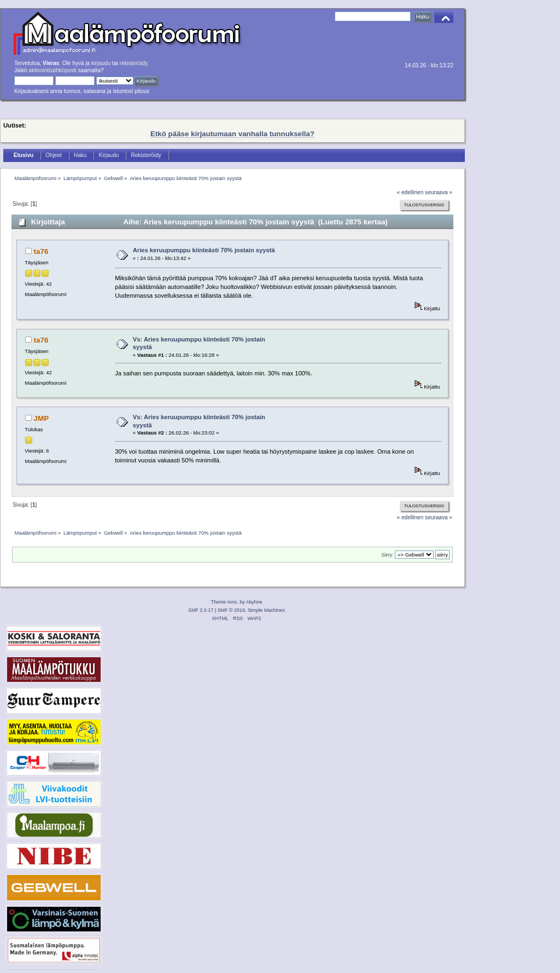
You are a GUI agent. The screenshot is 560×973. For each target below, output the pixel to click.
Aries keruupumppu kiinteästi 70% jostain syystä (204, 250)
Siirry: (387, 555)
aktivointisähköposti (52, 70)
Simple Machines (266, 610)
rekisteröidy (134, 63)
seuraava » (439, 192)
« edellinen (410, 192)
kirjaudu (101, 63)
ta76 (41, 251)
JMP (42, 418)
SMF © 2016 (231, 610)
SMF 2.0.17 (201, 610)
